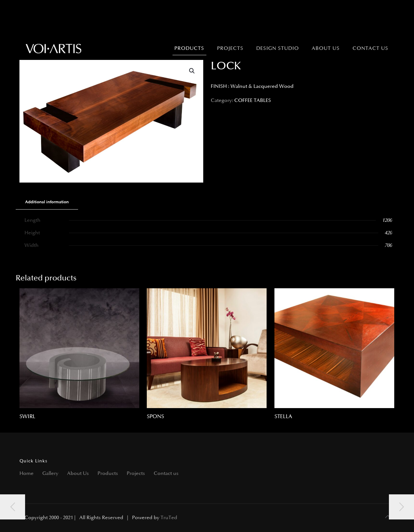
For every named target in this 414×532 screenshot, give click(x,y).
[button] (192, 71)
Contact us (166, 473)
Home (27, 473)
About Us (78, 473)
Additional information (47, 202)
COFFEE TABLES (253, 101)
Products (108, 473)
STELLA (283, 417)
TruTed (169, 518)
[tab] (47, 202)
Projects (136, 473)
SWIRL (27, 417)
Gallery (50, 473)
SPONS (155, 417)
